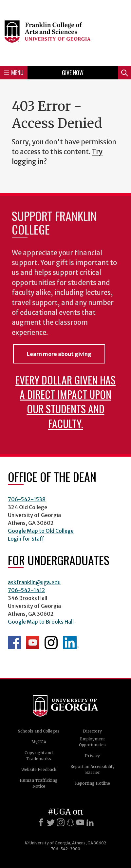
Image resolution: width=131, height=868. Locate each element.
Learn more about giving (59, 354)
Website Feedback (39, 769)
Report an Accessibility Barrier (93, 769)
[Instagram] (61, 822)
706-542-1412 (27, 590)
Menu (14, 72)
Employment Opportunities (92, 742)
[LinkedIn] (90, 822)
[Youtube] (80, 822)
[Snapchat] (70, 822)
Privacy (92, 756)
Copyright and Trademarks (39, 756)
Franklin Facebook (14, 643)
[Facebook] (41, 822)
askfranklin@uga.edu (34, 582)
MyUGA (39, 742)
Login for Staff (26, 539)
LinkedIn (71, 643)
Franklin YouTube (33, 643)
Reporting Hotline (93, 783)
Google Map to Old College (41, 531)
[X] (51, 822)
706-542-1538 (27, 499)
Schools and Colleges (39, 731)
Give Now (73, 72)
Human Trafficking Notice (39, 783)
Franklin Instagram (51, 643)
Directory (92, 731)
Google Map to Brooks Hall (41, 622)
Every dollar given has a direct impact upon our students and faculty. (65, 401)
